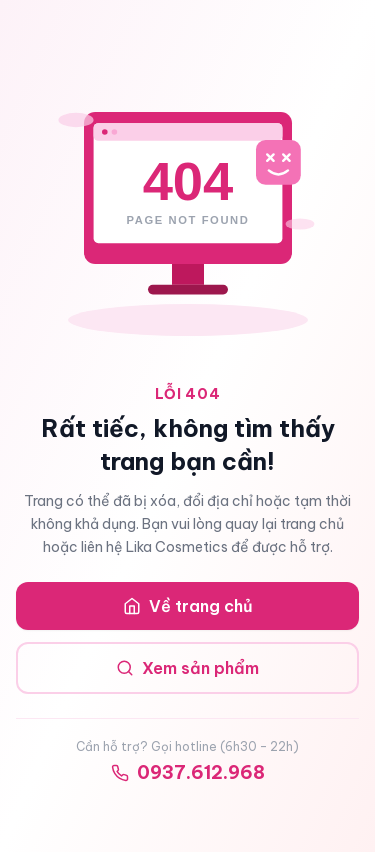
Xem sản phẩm (187, 668)
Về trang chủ (188, 606)
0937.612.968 (188, 772)
